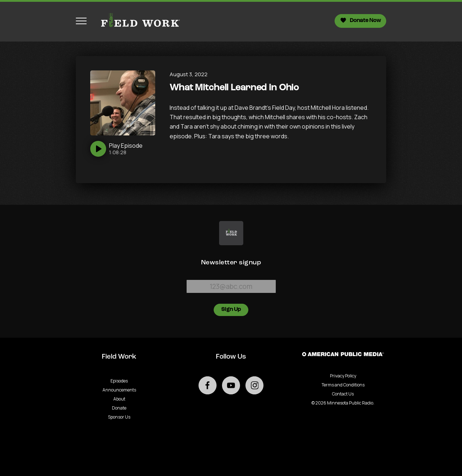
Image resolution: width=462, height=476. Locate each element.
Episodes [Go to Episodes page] (119, 381)
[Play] (116, 149)
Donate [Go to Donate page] (119, 408)
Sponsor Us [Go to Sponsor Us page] (119, 417)
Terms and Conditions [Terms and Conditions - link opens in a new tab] (343, 385)
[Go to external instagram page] (254, 385)
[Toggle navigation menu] (81, 21)
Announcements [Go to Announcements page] (119, 390)
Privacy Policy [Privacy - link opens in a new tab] (343, 376)
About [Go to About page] (119, 399)
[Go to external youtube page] (231, 385)
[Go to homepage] (137, 21)
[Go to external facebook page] (208, 385)
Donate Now (360, 20)
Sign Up (231, 310)
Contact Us (343, 394)
